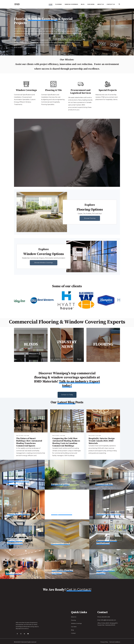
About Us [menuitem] (101, 4)
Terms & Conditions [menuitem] (115, 640)
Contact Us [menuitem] (111, 4)
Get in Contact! (79, 589)
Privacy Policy (104, 640)
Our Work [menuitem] (91, 4)
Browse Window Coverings (44, 263)
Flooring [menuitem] (59, 4)
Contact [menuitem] (73, 633)
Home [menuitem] (51, 4)
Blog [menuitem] (83, 4)
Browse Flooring (90, 218)
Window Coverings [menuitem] (71, 4)
